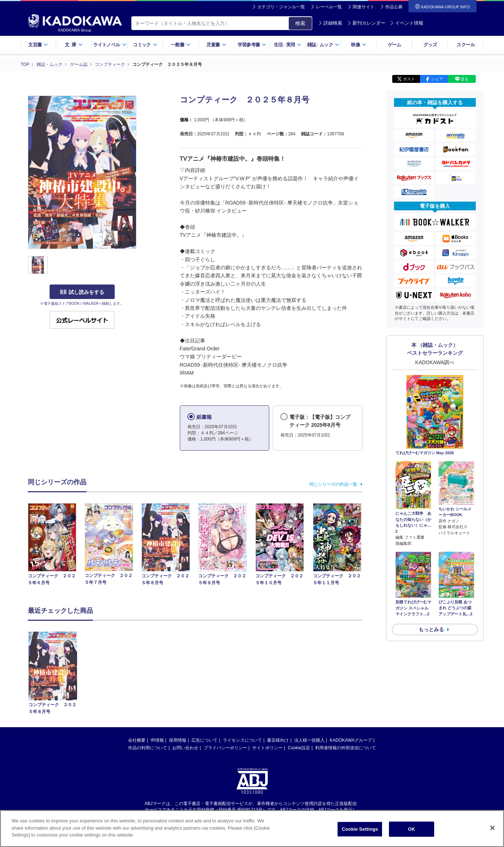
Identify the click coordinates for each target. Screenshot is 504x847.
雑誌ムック (323, 45)
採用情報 (178, 740)
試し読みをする (82, 292)
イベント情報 (407, 23)
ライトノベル (110, 45)
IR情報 (157, 740)
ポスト (409, 79)
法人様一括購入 (309, 740)
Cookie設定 (299, 748)
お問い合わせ (185, 748)
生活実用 (288, 45)
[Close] (492, 830)
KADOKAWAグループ (351, 740)
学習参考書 (252, 45)
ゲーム (395, 45)
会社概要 (137, 740)
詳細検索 (330, 23)
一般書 (181, 45)
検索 (300, 23)
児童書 (216, 45)
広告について (204, 740)
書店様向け (278, 740)
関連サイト (364, 7)
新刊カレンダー (366, 23)
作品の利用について (148, 748)
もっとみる (431, 629)
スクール (465, 45)
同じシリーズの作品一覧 (333, 484)
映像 (359, 45)
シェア (437, 79)
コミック (145, 45)
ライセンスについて (242, 740)
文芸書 (38, 45)
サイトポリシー (267, 748)
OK (411, 831)
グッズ (430, 45)
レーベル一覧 (329, 7)
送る (465, 79)
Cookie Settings (360, 831)
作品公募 (394, 7)
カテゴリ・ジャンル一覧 (281, 7)
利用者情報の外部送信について (346, 748)
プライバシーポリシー (225, 748)
